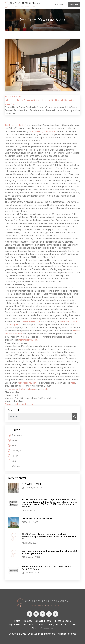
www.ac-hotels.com (30, 321)
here (73, 383)
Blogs (35, 628)
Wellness (16, 466)
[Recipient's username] (40, 417)
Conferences (47, 628)
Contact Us (71, 625)
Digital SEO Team (18, 625)
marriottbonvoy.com (28, 340)
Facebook (65, 321)
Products (27, 621)
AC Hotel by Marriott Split (44, 131)
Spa (14, 461)
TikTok (44, 389)
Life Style (16, 451)
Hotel (14, 446)
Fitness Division (36, 625)
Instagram (14, 324)
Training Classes (54, 625)
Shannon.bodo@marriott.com (19, 404)
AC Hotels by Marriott (15, 125)
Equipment (17, 435)
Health (15, 440)
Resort (15, 456)
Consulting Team (43, 621)
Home (17, 621)
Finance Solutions (62, 621)
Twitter (74, 321)
